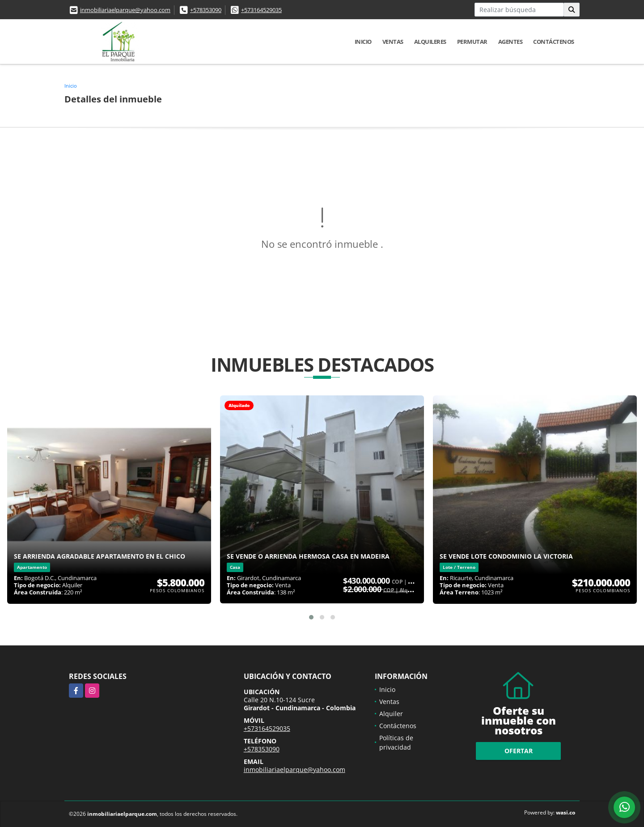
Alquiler (391, 714)
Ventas (393, 42)
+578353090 (206, 10)
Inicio (363, 42)
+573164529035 (261, 10)
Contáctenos (554, 42)
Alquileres (430, 42)
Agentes (511, 42)
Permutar (472, 42)
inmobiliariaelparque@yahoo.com (125, 10)
